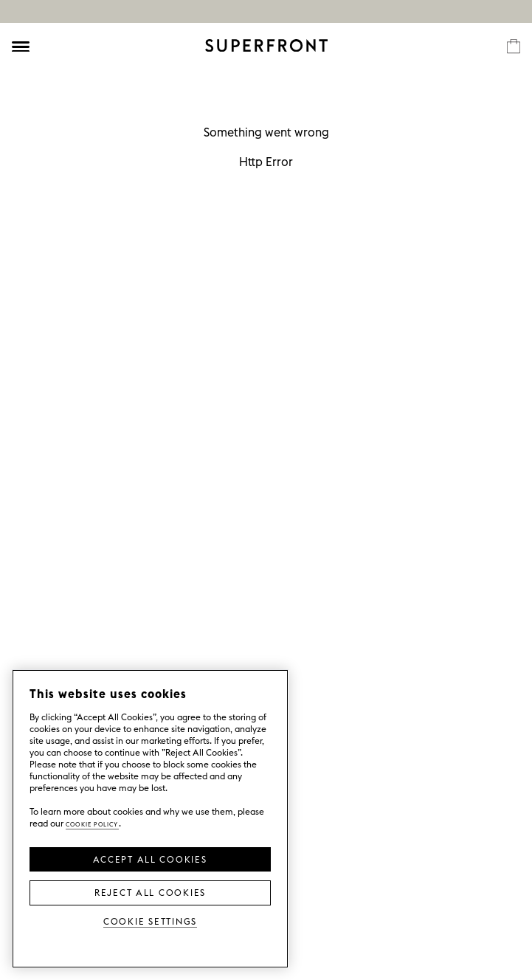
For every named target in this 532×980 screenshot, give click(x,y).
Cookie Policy (92, 823)
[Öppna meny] (21, 46)
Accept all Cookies (150, 858)
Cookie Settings (150, 921)
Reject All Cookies (150, 891)
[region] (150, 819)
